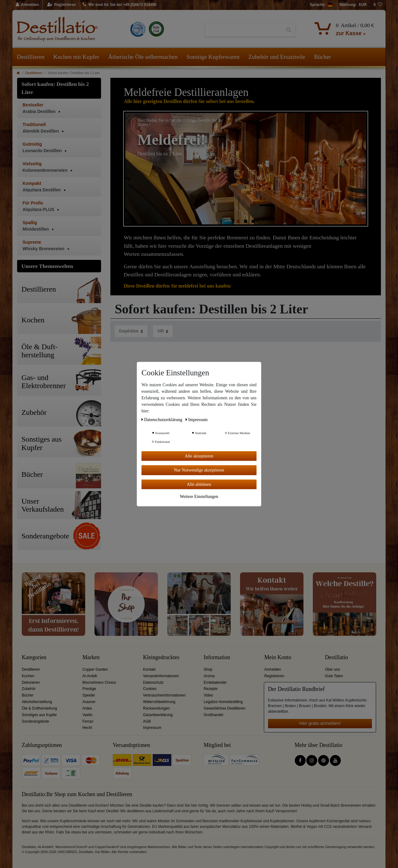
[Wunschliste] (378, 5)
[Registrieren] (62, 5)
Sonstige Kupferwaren (213, 57)
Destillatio (336, 657)
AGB (147, 721)
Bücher (323, 57)
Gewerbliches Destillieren (224, 708)
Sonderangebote (35, 721)
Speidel (89, 695)
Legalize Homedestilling (223, 702)
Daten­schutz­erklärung (162, 419)
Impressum (152, 728)
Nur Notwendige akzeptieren (199, 470)
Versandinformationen (161, 676)
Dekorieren (31, 683)
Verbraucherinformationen (164, 695)
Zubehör (29, 689)
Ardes (87, 708)
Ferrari (88, 721)
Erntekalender (215, 683)
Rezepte (211, 689)
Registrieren (274, 676)
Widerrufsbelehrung (159, 702)
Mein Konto (278, 657)
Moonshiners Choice (99, 683)
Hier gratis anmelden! (320, 723)
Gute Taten (334, 676)
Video (208, 695)
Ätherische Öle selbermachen (143, 57)
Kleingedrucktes (161, 657)
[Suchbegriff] (243, 30)
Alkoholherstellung (37, 702)
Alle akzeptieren (199, 456)
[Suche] (289, 30)
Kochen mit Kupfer (76, 57)
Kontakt (149, 669)
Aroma (209, 676)
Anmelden (273, 669)
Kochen (28, 676)
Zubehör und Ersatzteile (277, 57)
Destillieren (31, 57)
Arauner (89, 702)
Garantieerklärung (158, 715)
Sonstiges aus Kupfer (39, 715)
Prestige (89, 689)
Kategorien (34, 657)
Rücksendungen (156, 708)
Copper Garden (95, 669)
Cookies (150, 689)
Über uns (332, 669)
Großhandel (213, 715)
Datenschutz (153, 683)
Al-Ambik (90, 676)
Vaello (87, 715)
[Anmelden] (28, 5)
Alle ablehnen (199, 484)
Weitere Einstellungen (199, 497)
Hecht (87, 728)
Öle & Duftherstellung (39, 708)
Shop (208, 669)
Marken (91, 657)
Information (217, 657)
